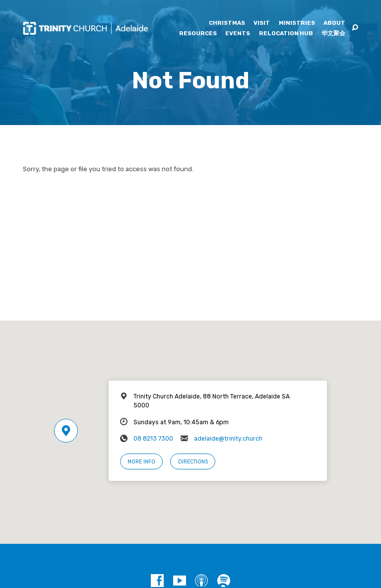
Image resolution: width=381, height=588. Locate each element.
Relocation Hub (286, 34)
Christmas (227, 23)
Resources (198, 34)
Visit (262, 23)
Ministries (297, 23)
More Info (141, 462)
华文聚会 (333, 34)
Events (238, 34)
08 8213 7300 (153, 439)
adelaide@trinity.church (228, 439)
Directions (193, 462)
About (334, 23)
